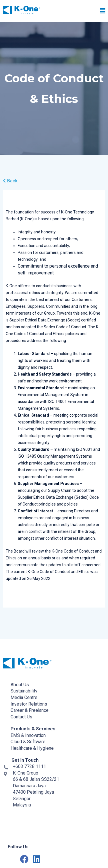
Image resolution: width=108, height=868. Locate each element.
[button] (76, 11)
